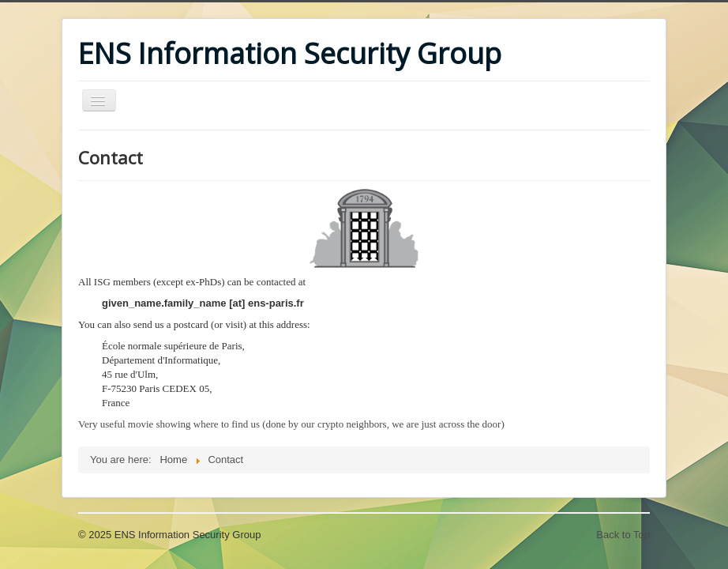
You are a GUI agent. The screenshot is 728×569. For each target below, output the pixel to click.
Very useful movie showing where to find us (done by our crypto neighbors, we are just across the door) (291, 424)
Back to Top (623, 535)
